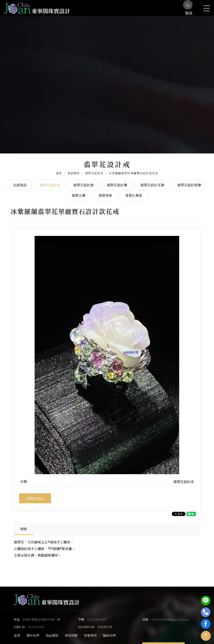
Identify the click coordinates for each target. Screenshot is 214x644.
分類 (24, 478)
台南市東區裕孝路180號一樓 (41, 616)
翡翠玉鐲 (79, 192)
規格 (24, 525)
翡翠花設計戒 (94, 169)
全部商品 (20, 181)
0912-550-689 (96, 616)
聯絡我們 (109, 632)
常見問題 (71, 632)
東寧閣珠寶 (105, 623)
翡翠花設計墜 (83, 181)
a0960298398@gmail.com (170, 616)
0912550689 (36, 623)
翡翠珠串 (105, 192)
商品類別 (73, 169)
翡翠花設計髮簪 (189, 181)
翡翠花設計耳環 (152, 181)
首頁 (59, 169)
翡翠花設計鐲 (117, 181)
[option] (107, 351)
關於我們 (33, 632)
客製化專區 (134, 192)
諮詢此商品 (35, 494)
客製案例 (90, 632)
